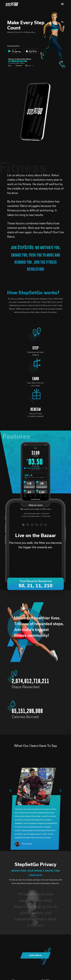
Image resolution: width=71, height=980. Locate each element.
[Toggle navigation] (62, 4)
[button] (23, 525)
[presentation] (11, 791)
